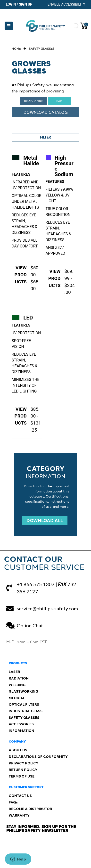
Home (16, 48)
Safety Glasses (42, 48)
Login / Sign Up (19, 4)
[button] (9, 26)
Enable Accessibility (66, 4)
